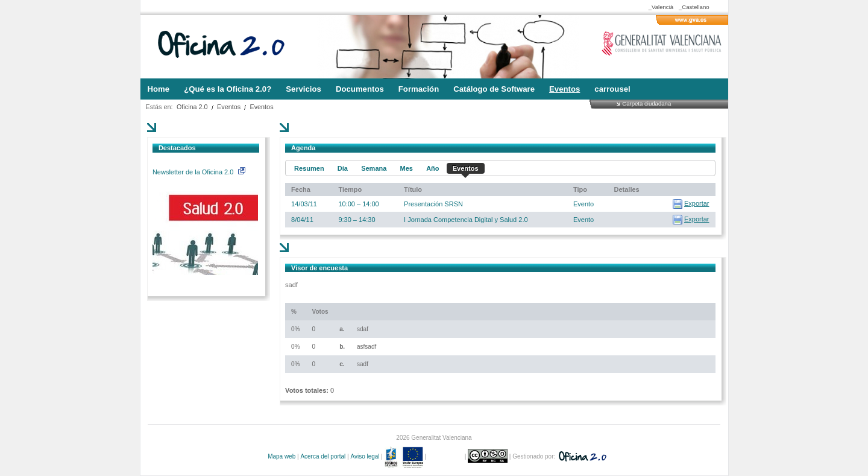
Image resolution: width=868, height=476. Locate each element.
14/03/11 (304, 204)
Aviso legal (365, 456)
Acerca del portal (323, 456)
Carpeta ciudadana (646, 103)
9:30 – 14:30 (357, 220)
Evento (583, 204)
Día (343, 168)
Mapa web (281, 456)
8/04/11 (302, 220)
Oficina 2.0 (192, 107)
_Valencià (661, 7)
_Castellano (694, 7)
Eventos (229, 107)
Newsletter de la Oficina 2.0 (199, 172)
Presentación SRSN (433, 204)
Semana (374, 168)
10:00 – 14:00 (358, 204)
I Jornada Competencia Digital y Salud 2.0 (466, 220)
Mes (407, 168)
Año (432, 168)
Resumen (309, 168)
